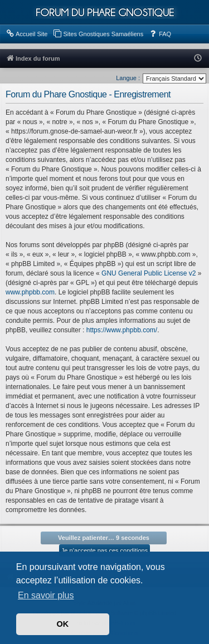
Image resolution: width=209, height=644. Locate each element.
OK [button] (63, 624)
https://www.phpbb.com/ (122, 330)
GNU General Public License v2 (149, 273)
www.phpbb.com (30, 292)
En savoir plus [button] (46, 595)
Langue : (128, 78)
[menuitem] (26, 34)
